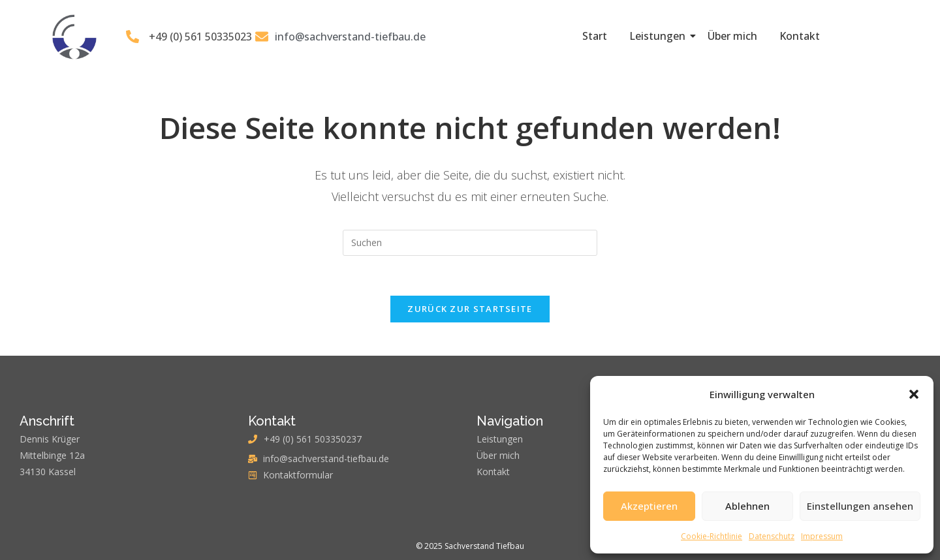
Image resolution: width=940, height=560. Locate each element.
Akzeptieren (649, 506)
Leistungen (660, 36)
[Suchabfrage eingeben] (470, 243)
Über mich (732, 36)
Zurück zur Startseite (470, 309)
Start (595, 36)
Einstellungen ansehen (860, 506)
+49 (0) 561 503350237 (313, 439)
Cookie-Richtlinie (712, 536)
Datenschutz (772, 536)
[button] (914, 394)
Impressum (822, 536)
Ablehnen (747, 506)
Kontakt (800, 36)
